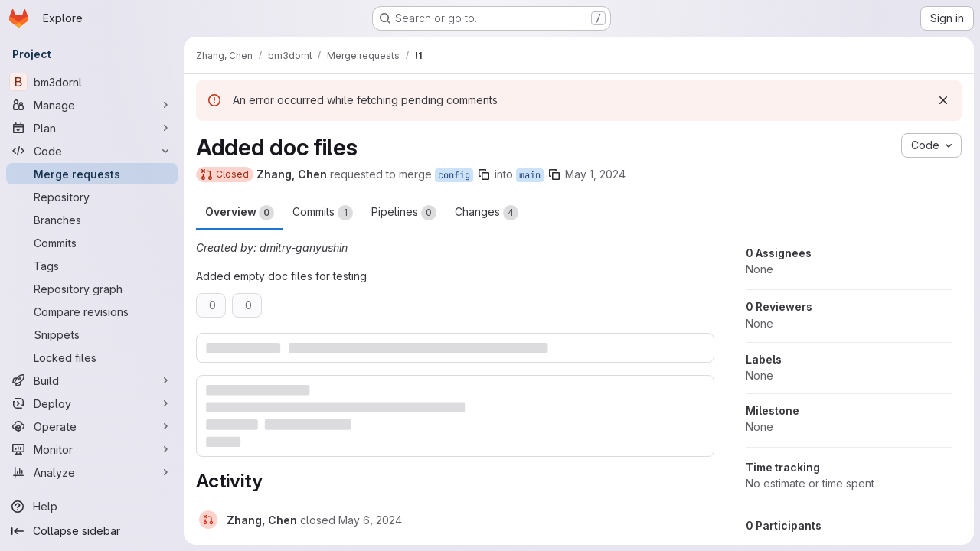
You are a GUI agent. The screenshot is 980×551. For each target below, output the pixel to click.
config (454, 175)
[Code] (92, 151)
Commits (323, 213)
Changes (487, 213)
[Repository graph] (92, 289)
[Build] (92, 380)
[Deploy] (92, 403)
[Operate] (92, 426)
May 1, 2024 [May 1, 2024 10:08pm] (595, 174)
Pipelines (404, 213)
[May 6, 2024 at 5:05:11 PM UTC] (370, 520)
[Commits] (92, 243)
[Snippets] (92, 334)
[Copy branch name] (484, 174)
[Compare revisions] (92, 311)
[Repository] (92, 197)
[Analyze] (92, 472)
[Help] (92, 507)
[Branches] (92, 220)
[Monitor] (92, 449)
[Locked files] (92, 357)
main (530, 175)
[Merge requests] (92, 174)
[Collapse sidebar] (92, 531)
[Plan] (92, 128)
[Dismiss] (943, 100)
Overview (240, 213)
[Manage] (92, 105)
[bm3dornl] (92, 82)
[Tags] (92, 266)
